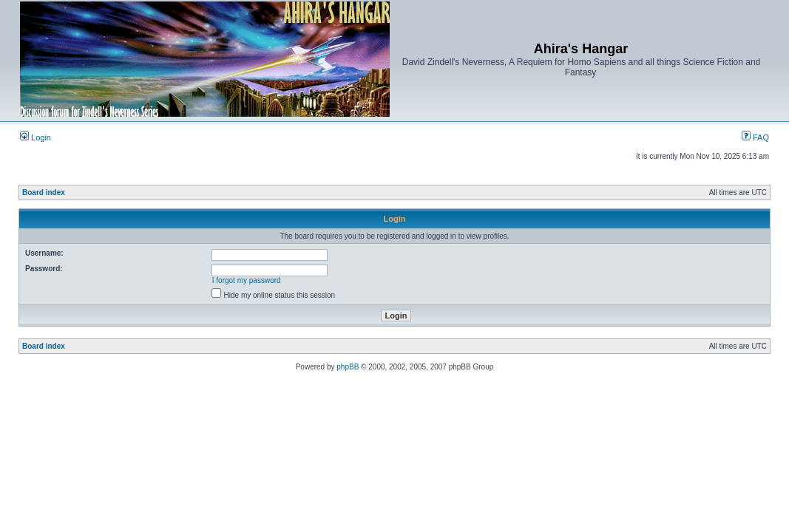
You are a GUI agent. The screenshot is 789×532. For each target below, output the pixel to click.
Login (35, 137)
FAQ (755, 137)
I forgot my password (247, 280)
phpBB (348, 367)
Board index (44, 192)
